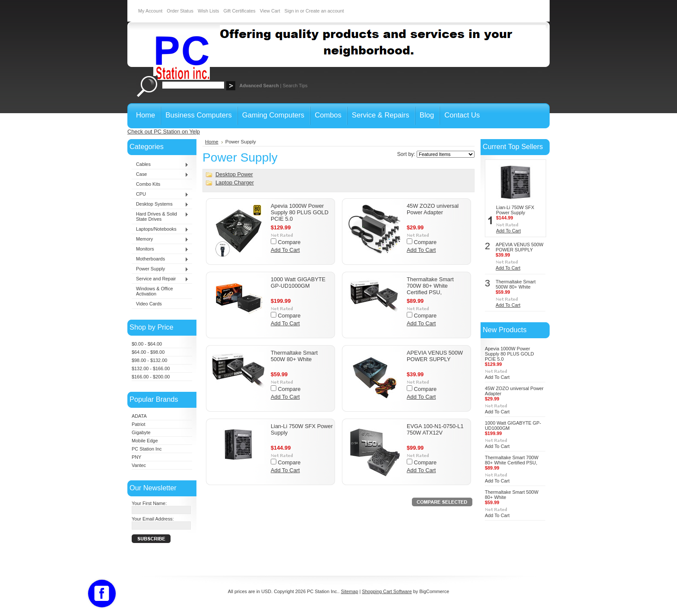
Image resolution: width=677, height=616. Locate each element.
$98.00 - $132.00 (149, 360)
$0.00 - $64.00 (147, 344)
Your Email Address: (153, 519)
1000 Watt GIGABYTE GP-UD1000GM (298, 283)
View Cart (270, 11)
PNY (136, 457)
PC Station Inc (147, 449)
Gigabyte (141, 432)
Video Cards (149, 304)
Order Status (180, 11)
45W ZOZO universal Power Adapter (433, 209)
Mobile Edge (145, 441)
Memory (160, 239)
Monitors (160, 249)
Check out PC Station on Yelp (164, 132)
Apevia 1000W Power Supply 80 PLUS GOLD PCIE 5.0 (300, 212)
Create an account (325, 11)
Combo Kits (148, 184)
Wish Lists (209, 11)
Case (160, 175)
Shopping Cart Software (387, 591)
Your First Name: (149, 503)
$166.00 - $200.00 (151, 377)
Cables (160, 165)
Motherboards (160, 259)
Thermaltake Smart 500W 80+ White (294, 356)
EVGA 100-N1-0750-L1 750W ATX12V (435, 429)
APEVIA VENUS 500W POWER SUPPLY (435, 356)
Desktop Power (234, 174)
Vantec (139, 465)
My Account (150, 11)
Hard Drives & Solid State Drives (160, 216)
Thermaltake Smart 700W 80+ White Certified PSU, (430, 286)
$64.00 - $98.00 (148, 352)
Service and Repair (160, 279)
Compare (289, 242)
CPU (160, 194)
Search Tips (295, 86)
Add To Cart (285, 250)
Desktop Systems (160, 204)
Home (212, 142)
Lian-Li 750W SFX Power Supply (515, 210)
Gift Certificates (239, 11)
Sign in (292, 11)
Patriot (138, 424)
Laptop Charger (235, 183)
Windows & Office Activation (155, 291)
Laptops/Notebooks (160, 229)
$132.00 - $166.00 (151, 368)
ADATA (139, 416)
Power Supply (160, 269)
